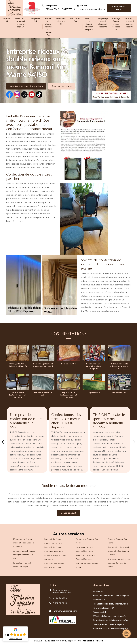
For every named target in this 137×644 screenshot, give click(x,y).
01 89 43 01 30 (58, 598)
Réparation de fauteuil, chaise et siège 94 (129, 23)
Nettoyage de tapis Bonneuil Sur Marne (85, 549)
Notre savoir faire (119, 8)
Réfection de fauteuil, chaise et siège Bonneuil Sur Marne (55, 555)
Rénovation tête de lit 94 (61, 21)
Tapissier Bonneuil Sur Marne (117, 541)
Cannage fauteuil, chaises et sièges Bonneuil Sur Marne (24, 555)
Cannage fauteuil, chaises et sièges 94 (116, 24)
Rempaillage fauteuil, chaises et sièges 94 (103, 23)
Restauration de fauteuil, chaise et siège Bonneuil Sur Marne (119, 551)
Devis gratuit (68, 513)
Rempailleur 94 (35, 20)
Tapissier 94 (7, 20)
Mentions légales (93, 641)
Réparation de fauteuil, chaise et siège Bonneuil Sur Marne (24, 543)
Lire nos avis (15, 639)
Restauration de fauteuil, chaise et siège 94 (21, 23)
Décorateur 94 (75, 20)
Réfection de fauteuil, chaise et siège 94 (89, 24)
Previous (3, 442)
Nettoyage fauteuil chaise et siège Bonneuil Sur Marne (119, 563)
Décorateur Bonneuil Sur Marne (87, 541)
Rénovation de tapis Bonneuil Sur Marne (53, 545)
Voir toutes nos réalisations (26, 86)
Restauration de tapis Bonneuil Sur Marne (54, 565)
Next (134, 442)
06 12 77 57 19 (58, 603)
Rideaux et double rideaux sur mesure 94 (48, 27)
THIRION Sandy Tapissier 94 (66, 641)
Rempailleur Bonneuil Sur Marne (87, 565)
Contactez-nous (62, 86)
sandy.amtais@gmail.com (93, 9)
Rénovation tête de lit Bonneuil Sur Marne (86, 557)
